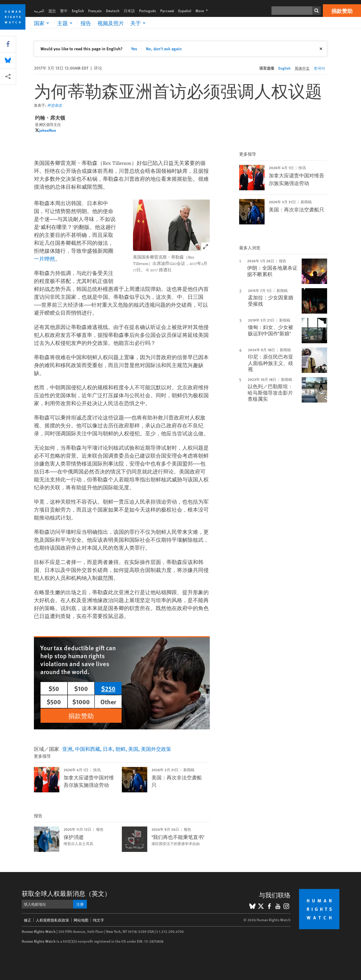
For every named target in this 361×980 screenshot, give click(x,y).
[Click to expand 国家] (42, 23)
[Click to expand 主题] (66, 23)
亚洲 (67, 749)
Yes (134, 49)
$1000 (81, 702)
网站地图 (81, 920)
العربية (39, 11)
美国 (133, 749)
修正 (28, 920)
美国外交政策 (156, 749)
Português (148, 11)
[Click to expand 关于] (139, 23)
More (203, 11)
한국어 (319, 68)
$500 (54, 702)
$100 (81, 688)
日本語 (129, 11)
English (78, 11)
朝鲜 (121, 749)
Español (185, 11)
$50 (54, 688)
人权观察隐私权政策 (52, 920)
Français (95, 11)
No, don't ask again (164, 49)
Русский (167, 11)
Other (108, 702)
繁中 (64, 11)
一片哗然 (44, 259)
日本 (108, 749)
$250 (108, 688)
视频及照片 (111, 23)
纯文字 (99, 920)
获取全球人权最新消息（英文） (66, 893)
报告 (86, 23)
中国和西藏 (88, 749)
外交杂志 (55, 105)
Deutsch (113, 11)
